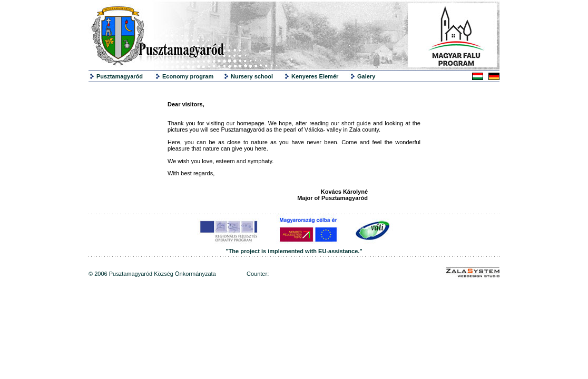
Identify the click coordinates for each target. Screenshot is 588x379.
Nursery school (252, 76)
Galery (366, 76)
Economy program (188, 76)
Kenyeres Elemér (315, 76)
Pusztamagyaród (120, 76)
